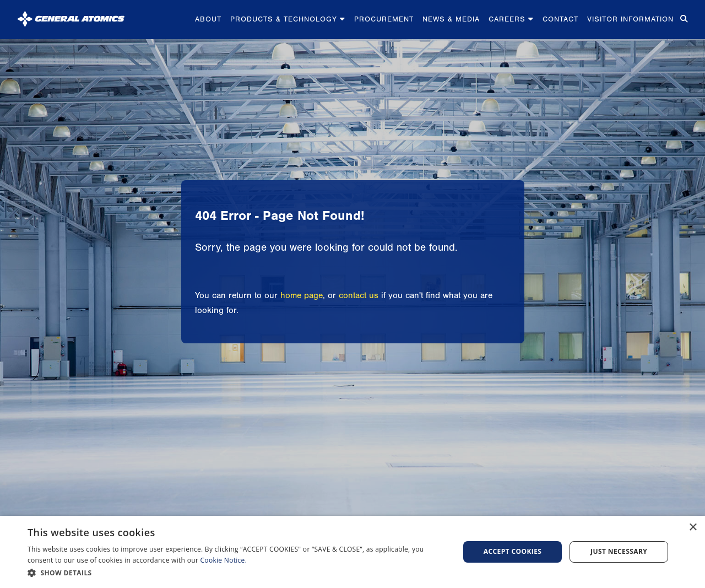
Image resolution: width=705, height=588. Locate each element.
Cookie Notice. (224, 560)
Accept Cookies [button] (513, 551)
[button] (237, 573)
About (208, 19)
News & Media (451, 19)
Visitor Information (630, 19)
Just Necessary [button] (619, 551)
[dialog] (352, 552)
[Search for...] (683, 20)
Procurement (384, 19)
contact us (359, 295)
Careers (511, 19)
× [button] (693, 528)
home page (302, 295)
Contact (560, 19)
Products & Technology (288, 19)
